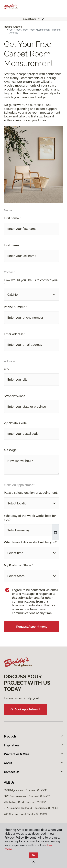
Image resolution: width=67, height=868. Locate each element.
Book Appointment (25, 709)
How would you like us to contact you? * (31, 282)
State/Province (15, 396)
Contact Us (33, 772)
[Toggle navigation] (60, 12)
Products (33, 736)
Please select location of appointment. (31, 493)
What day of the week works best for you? (30, 518)
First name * (12, 218)
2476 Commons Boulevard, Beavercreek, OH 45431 (31, 808)
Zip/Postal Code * (16, 423)
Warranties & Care (33, 754)
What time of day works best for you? (30, 542)
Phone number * (15, 307)
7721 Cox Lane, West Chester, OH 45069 (25, 814)
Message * (11, 450)
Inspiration (33, 745)
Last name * (12, 245)
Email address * (15, 334)
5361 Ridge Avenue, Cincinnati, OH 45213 (26, 790)
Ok (34, 855)
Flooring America (13, 27)
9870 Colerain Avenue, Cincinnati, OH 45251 (27, 796)
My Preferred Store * (18, 565)
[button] (32, 19)
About (33, 763)
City (7, 369)
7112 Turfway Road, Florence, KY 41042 (25, 802)
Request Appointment (32, 627)
